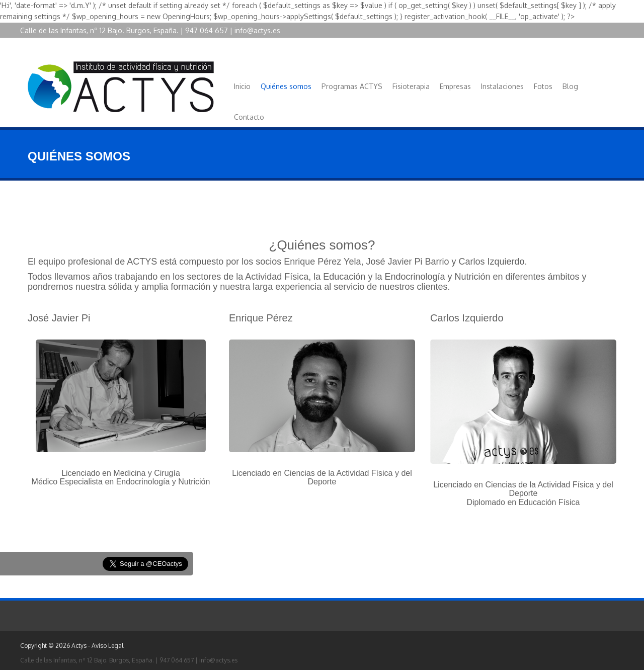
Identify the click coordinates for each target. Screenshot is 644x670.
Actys (79, 646)
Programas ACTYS (352, 86)
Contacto (249, 117)
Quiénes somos (286, 86)
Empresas (455, 86)
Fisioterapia (411, 86)
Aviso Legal (107, 646)
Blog (570, 86)
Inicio (242, 86)
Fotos (543, 86)
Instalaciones (502, 86)
